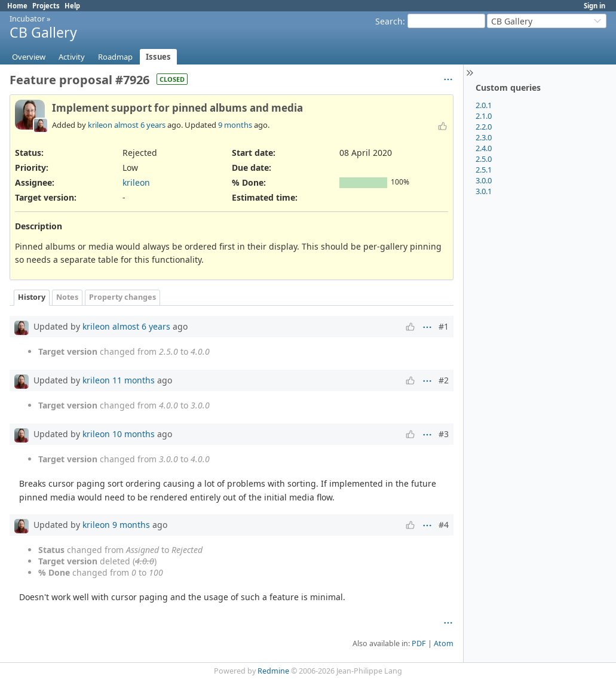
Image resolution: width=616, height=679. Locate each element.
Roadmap (115, 57)
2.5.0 (484, 159)
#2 (444, 380)
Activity (72, 57)
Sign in (594, 6)
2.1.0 (484, 116)
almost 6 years (140, 125)
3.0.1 (484, 191)
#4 (444, 525)
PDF (419, 643)
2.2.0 (484, 127)
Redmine (273, 671)
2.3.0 (484, 137)
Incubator (27, 19)
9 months (235, 125)
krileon (100, 125)
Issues (158, 57)
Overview (29, 57)
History (32, 297)
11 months (134, 380)
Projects (46, 6)
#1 (444, 326)
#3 (444, 434)
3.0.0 (484, 180)
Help (72, 6)
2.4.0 (484, 148)
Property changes (122, 297)
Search (389, 21)
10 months (134, 434)
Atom (444, 643)
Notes (67, 297)
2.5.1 (484, 170)
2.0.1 (484, 105)
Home (17, 6)
